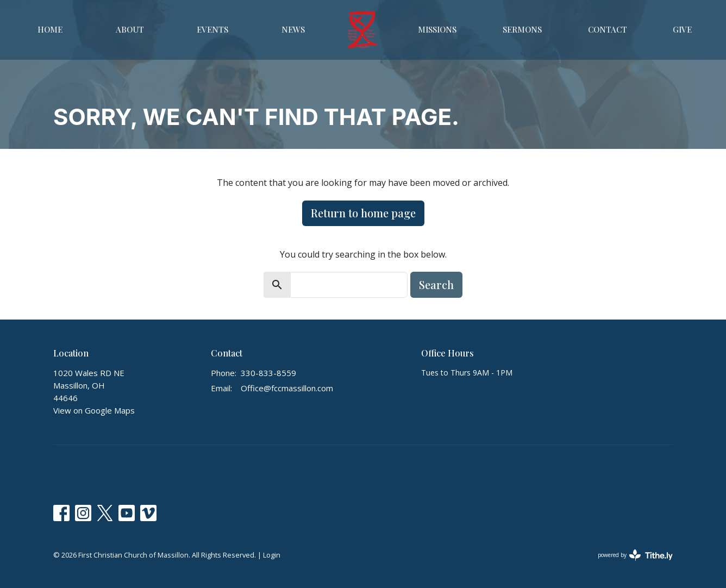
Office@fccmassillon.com (287, 388)
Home (50, 29)
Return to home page (363, 213)
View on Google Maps (94, 410)
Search (436, 284)
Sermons (522, 29)
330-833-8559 (268, 373)
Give (682, 29)
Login (272, 555)
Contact (608, 29)
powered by (635, 555)
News (293, 29)
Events (212, 29)
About (130, 29)
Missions (437, 29)
